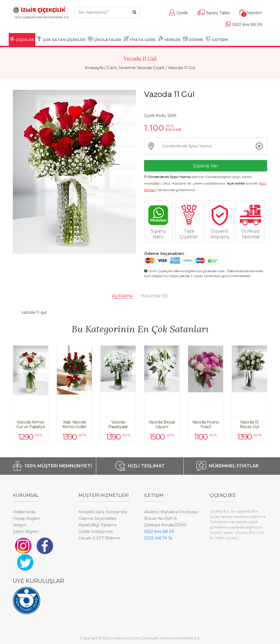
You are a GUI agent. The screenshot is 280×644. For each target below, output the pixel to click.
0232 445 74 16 (158, 538)
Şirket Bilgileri (26, 532)
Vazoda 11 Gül (182, 68)
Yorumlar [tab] (154, 296)
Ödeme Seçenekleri (97, 518)
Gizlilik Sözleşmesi (96, 532)
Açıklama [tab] (122, 296)
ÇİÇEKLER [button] (22, 39)
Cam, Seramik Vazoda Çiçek (136, 68)
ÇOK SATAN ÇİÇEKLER (61, 39)
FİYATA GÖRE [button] (140, 39)
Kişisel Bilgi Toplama (97, 525)
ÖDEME (193, 39)
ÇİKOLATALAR (104, 39)
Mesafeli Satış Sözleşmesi (103, 512)
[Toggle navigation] (42, 25)
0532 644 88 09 (159, 532)
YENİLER (169, 39)
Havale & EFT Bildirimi (99, 538)
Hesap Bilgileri (26, 518)
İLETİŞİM (217, 39)
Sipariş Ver (206, 166)
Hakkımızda (24, 512)
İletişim (20, 525)
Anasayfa (94, 68)
